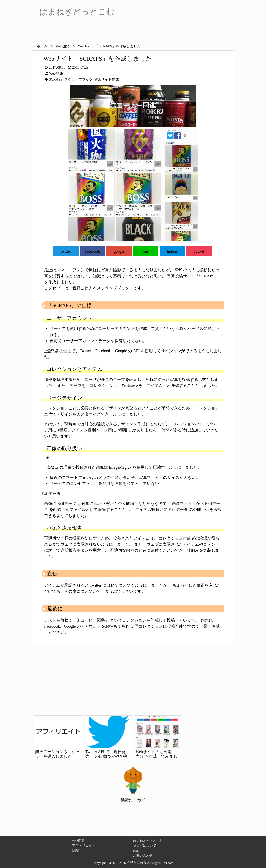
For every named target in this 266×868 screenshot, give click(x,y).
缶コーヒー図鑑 (91, 620)
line (146, 251)
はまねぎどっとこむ (148, 841)
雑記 (75, 851)
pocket (199, 251)
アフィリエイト (84, 846)
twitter (66, 251)
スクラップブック (79, 79)
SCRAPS (56, 79)
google (119, 251)
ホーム (42, 46)
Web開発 (63, 46)
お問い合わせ (143, 856)
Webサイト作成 (107, 79)
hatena (172, 251)
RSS (136, 851)
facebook (93, 251)
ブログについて (145, 846)
